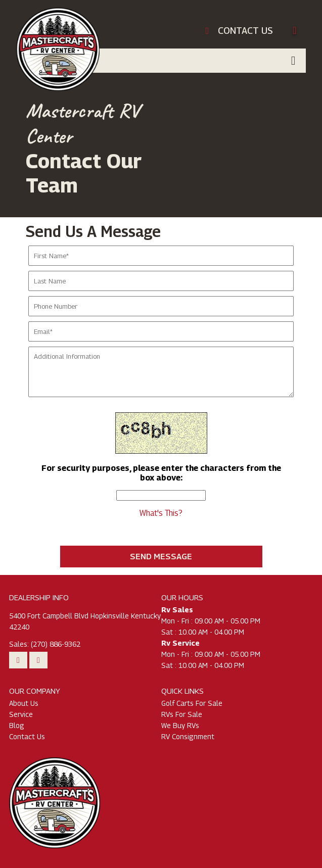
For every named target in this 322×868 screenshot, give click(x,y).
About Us (24, 703)
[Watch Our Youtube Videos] (18, 660)
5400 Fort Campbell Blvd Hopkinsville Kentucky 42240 (85, 621)
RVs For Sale (182, 714)
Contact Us (27, 736)
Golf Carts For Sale (192, 703)
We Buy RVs (180, 725)
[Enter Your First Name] (161, 256)
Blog (17, 725)
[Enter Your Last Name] (161, 281)
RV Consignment (188, 736)
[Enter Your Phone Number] (161, 306)
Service (21, 714)
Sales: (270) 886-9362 (45, 644)
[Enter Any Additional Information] (161, 372)
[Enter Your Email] (161, 331)
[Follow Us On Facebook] (38, 660)
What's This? (161, 513)
